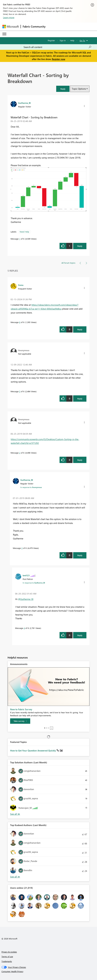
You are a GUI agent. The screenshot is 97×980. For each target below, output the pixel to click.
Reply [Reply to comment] (80, 329)
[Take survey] (20, 721)
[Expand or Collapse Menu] (4, 34)
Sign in (63, 40)
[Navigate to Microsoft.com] (11, 27)
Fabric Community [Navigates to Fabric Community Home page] (34, 26)
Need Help (24, 232)
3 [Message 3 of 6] (22, 548)
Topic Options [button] (79, 89)
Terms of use (7, 956)
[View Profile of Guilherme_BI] (24, 103)
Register (51, 40)
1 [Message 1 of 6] (20, 239)
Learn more (9, 17)
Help (72, 40)
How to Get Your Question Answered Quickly (33, 751)
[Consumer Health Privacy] (49, 971)
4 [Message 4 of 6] (24, 628)
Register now (58, 59)
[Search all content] (57, 47)
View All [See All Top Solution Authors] (15, 814)
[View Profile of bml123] (26, 575)
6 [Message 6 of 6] (20, 322)
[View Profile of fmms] (21, 285)
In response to (31, 487)
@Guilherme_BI (26, 599)
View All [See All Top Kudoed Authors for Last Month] (15, 877)
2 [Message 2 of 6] (20, 453)
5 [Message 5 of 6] (20, 391)
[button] (63, 89)
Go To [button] (82, 41)
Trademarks (7, 961)
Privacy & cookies (9, 952)
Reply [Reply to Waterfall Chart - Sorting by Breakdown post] (80, 246)
